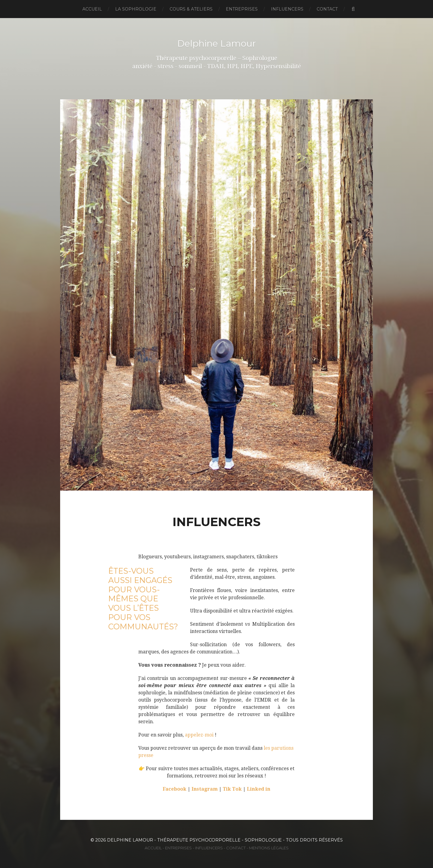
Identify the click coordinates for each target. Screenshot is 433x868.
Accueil (92, 9)
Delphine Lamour (217, 43)
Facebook (175, 789)
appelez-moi (199, 735)
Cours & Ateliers (191, 9)
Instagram (205, 789)
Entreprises (242, 9)
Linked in (259, 789)
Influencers (287, 9)
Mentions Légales (269, 848)
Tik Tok (232, 789)
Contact (327, 9)
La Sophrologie (136, 9)
